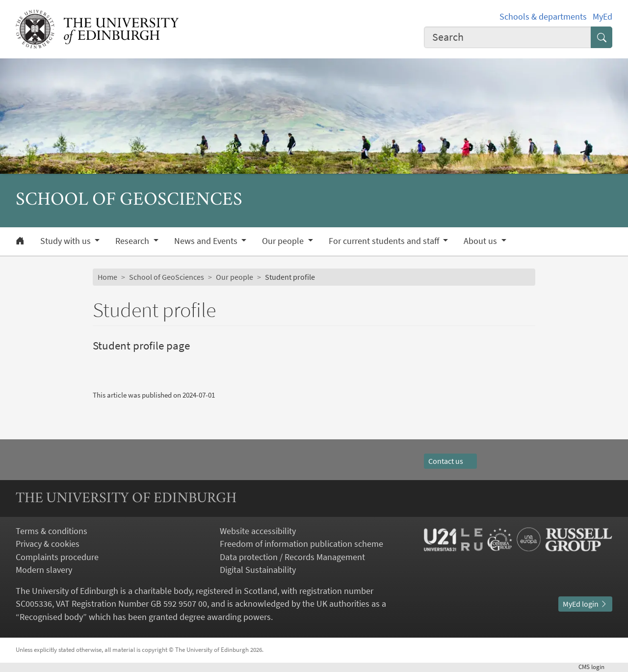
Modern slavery (44, 570)
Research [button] (133, 241)
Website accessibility (258, 531)
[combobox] (508, 37)
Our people (235, 277)
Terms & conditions (52, 531)
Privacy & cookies (48, 544)
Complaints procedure (57, 557)
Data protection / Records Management (292, 557)
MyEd (602, 17)
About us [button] (481, 241)
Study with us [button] (66, 241)
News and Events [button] (207, 241)
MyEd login (585, 604)
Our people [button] (284, 241)
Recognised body (51, 617)
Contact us (450, 461)
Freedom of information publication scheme (301, 544)
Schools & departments (543, 17)
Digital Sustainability (258, 570)
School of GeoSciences (167, 277)
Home (107, 277)
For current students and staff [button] (385, 241)
